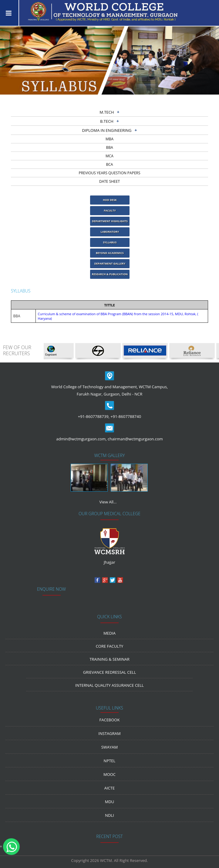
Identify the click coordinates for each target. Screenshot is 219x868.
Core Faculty (110, 646)
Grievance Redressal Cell (109, 672)
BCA (110, 164)
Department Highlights (110, 221)
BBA (109, 147)
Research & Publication (110, 274)
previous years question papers (109, 173)
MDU (110, 802)
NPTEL (110, 761)
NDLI (109, 815)
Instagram (109, 733)
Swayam (110, 747)
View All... (108, 502)
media (109, 633)
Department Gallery (110, 264)
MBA (109, 139)
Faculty (110, 210)
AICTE (109, 788)
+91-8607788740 (126, 416)
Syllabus (110, 242)
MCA (109, 156)
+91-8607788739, (94, 416)
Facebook (110, 720)
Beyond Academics (110, 253)
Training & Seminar (109, 659)
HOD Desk (110, 200)
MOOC (109, 774)
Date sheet (109, 181)
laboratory (110, 232)
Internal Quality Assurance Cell (109, 685)
